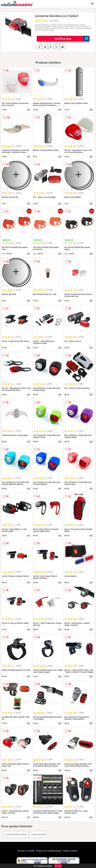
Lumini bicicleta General (16, 834)
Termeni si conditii (26, 851)
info (28, 109)
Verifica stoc (72, 39)
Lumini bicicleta (38, 834)
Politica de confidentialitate (49, 851)
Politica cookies (70, 851)
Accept (58, 866)
